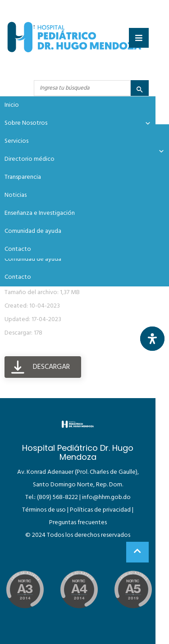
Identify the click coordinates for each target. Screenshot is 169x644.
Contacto (18, 277)
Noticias (16, 195)
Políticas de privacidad (100, 510)
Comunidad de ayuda (33, 259)
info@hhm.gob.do (106, 497)
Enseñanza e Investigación (40, 213)
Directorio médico (30, 159)
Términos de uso (44, 510)
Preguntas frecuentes (78, 523)
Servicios (16, 141)
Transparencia (23, 177)
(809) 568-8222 (57, 497)
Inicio (12, 105)
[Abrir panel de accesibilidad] (152, 339)
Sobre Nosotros (78, 123)
